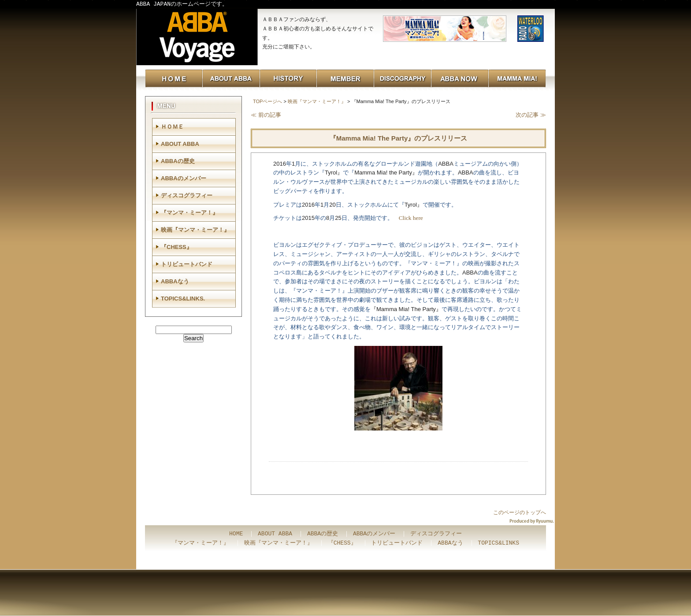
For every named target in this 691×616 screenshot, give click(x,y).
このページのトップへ (520, 512)
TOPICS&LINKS (498, 543)
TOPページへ (267, 101)
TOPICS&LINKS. (183, 299)
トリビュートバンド (187, 264)
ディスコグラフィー (187, 195)
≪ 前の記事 (266, 115)
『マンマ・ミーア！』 (189, 213)
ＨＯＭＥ (172, 127)
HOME (236, 534)
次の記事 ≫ (531, 115)
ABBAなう (175, 281)
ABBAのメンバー (184, 178)
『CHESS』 (176, 247)
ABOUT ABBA (180, 144)
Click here (411, 218)
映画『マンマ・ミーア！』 (317, 101)
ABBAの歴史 (178, 161)
